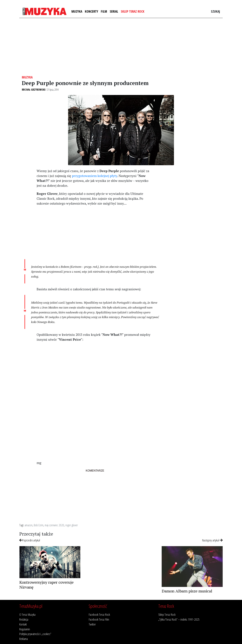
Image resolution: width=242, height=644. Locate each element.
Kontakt (23, 624)
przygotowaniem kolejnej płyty (95, 176)
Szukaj (215, 11)
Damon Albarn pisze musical (187, 591)
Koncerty (92, 11)
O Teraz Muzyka (27, 614)
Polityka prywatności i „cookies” (35, 634)
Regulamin (25, 629)
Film (104, 11)
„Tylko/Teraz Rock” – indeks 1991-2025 (179, 619)
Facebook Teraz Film (99, 619)
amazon (28, 525)
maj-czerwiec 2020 (54, 525)
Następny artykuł (212, 540)
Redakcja (24, 619)
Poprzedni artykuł (30, 540)
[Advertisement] (121, 47)
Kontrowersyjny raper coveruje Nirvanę (46, 585)
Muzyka (77, 11)
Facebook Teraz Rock (99, 614)
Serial (114, 11)
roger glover (72, 525)
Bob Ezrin (39, 525)
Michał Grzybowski (34, 90)
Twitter (92, 624)
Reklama (24, 639)
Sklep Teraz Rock (133, 11)
